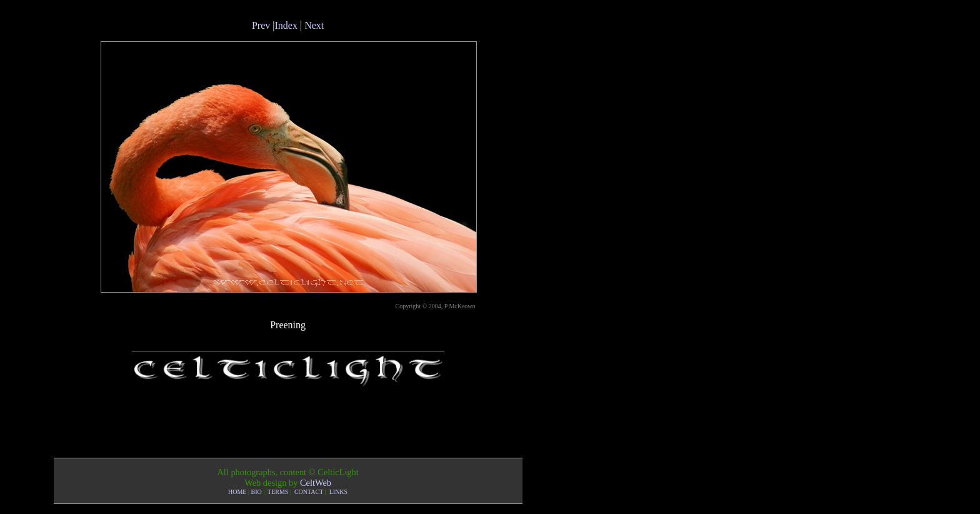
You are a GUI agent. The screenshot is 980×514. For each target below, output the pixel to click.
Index (286, 25)
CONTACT (309, 492)
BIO (257, 492)
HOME (237, 492)
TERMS (278, 492)
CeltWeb (316, 483)
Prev (261, 25)
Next (314, 25)
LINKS (338, 492)
